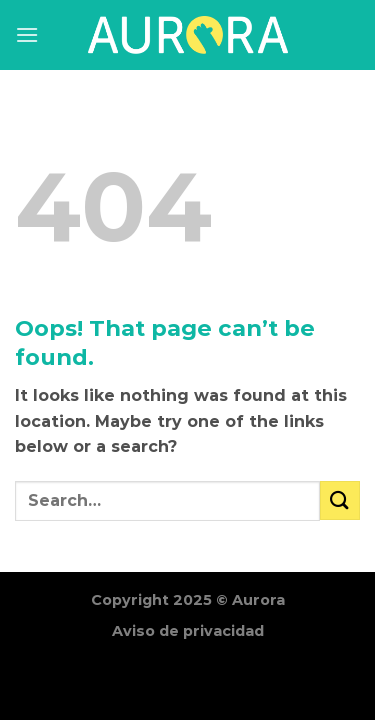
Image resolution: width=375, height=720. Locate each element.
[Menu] (27, 34)
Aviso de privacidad (188, 631)
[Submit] (340, 500)
